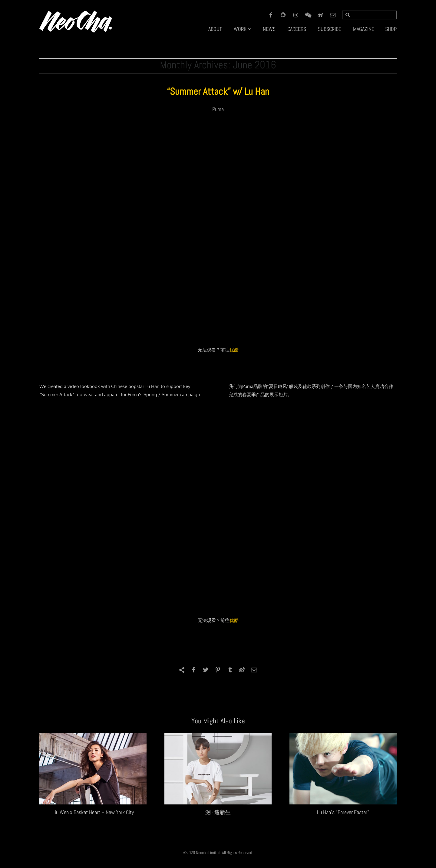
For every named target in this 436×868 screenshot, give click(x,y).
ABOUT (215, 29)
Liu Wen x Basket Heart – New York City (93, 812)
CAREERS (297, 29)
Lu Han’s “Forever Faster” (343, 812)
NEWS (269, 29)
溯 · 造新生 (218, 812)
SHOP (391, 29)
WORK (240, 29)
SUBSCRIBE (330, 29)
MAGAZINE (364, 29)
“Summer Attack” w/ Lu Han (218, 91)
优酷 (234, 350)
